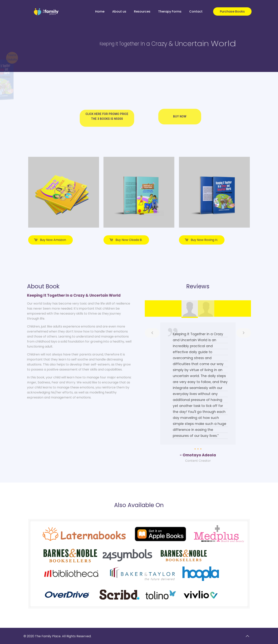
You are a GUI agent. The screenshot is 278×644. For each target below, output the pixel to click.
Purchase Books (232, 11)
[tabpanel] (198, 393)
